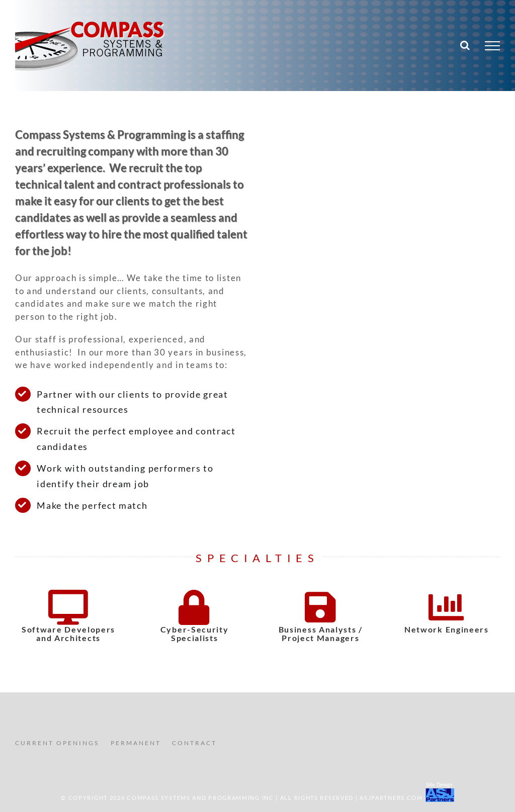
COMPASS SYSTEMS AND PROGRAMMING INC (200, 798)
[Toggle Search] (465, 45)
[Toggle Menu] (492, 46)
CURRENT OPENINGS (57, 743)
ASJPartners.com (391, 798)
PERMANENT (136, 743)
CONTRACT (194, 743)
